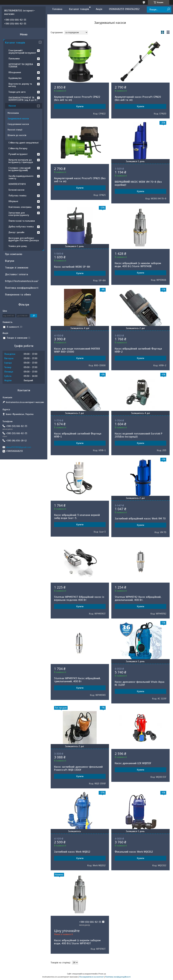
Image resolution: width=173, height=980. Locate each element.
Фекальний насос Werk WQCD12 (134, 852)
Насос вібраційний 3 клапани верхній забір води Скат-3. (77, 517)
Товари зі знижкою (17, 268)
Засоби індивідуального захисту (21, 177)
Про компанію (14, 254)
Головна (57, 9)
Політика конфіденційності (22, 288)
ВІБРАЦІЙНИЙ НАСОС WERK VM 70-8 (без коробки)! (138, 183)
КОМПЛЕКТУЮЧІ (17, 184)
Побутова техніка (17, 196)
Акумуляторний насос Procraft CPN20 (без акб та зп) (138, 98)
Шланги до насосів (17, 135)
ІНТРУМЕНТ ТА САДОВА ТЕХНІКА (21, 65)
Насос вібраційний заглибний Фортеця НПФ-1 (78, 435)
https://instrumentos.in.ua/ (22, 281)
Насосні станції (15, 130)
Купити (80, 106)
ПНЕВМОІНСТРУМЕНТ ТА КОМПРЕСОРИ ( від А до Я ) (23, 99)
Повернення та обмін (18, 295)
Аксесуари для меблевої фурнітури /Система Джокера (24, 239)
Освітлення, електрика (20, 207)
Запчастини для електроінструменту (19, 214)
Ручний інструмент (18, 154)
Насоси (12, 106)
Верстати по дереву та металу (20, 85)
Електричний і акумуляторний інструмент (22, 52)
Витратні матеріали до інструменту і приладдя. (21, 161)
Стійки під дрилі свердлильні (23, 143)
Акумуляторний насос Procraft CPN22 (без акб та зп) (77, 98)
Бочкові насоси (16, 190)
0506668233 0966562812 (124, 9)
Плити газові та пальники (22, 221)
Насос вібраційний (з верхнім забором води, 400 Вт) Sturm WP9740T (77, 942)
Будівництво (15, 78)
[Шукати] (168, 9)
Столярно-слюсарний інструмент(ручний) (19, 169)
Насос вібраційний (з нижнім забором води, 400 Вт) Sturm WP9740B (138, 265)
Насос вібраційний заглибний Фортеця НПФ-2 (138, 350)
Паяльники (14, 59)
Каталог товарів (79, 9)
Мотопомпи (13, 113)
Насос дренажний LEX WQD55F (133, 763)
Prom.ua (102, 974)
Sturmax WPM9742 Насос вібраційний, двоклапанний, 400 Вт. (138, 598)
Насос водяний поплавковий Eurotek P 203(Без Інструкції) (139, 435)
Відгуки (10, 261)
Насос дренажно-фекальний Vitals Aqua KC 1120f (140, 683)
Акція (99, 9)
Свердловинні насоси (18, 124)
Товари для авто (17, 92)
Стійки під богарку (18, 148)
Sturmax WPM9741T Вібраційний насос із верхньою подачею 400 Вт (79, 598)
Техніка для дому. (18, 246)
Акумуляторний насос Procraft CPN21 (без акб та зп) (80, 180)
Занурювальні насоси (18, 119)
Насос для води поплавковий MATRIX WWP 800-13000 (77, 350)
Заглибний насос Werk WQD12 (72, 852)
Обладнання (15, 72)
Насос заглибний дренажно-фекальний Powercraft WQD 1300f (78, 768)
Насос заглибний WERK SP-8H (72, 267)
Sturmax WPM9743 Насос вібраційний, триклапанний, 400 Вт (77, 680)
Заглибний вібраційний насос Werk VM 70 (140, 519)
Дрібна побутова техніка (21, 227)
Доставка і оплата (17, 274)
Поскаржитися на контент (92, 977)
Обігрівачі (13, 201)
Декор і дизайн (16, 232)
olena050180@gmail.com (18, 447)
